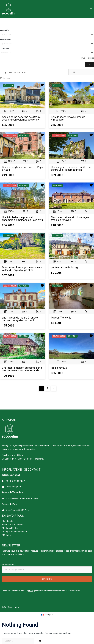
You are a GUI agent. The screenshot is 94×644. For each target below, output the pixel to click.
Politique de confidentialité (14, 532)
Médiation (7, 535)
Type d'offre (5, 30)
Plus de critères (88, 58)
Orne (20, 459)
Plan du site (7, 521)
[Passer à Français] (47, 615)
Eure (14, 459)
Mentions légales (10, 528)
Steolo (31, 591)
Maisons (39, 459)
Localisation (5, 48)
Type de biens (5, 39)
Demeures (29, 459)
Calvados (6, 459)
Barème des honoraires (13, 525)
